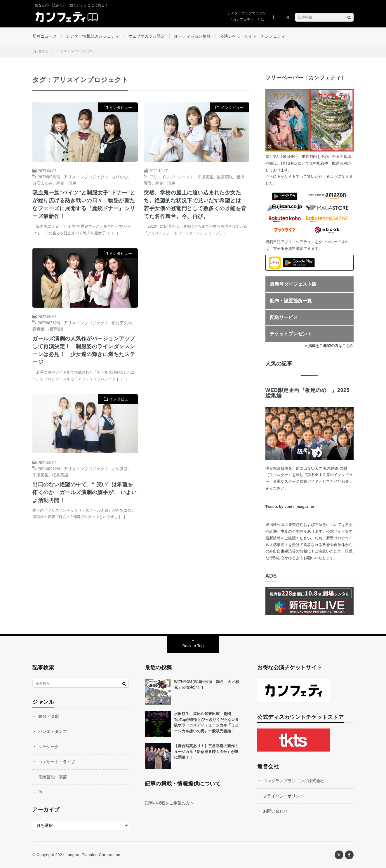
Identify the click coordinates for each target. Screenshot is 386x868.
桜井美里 (60, 475)
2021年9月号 (49, 468)
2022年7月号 (49, 323)
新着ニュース (45, 36)
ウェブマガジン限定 (147, 36)
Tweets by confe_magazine (290, 507)
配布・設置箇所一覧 (291, 301)
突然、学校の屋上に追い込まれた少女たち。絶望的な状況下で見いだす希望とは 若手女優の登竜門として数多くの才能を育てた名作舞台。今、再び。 (195, 204)
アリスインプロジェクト (86, 177)
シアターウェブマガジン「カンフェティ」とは (247, 16)
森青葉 (39, 329)
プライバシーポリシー (284, 796)
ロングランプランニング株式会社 (294, 781)
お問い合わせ (275, 811)
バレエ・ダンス (53, 731)
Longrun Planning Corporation (93, 855)
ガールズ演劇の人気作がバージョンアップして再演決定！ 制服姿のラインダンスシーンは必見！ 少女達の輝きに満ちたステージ (84, 350)
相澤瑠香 (56, 329)
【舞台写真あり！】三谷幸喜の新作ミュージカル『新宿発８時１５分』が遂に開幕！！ (206, 752)
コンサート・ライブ (57, 762)
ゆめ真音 (120, 468)
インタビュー (121, 108)
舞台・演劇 (66, 183)
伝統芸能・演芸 (53, 777)
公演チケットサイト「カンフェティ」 (255, 36)
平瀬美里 (206, 177)
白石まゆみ (43, 183)
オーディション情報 (192, 36)
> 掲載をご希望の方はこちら (329, 346)
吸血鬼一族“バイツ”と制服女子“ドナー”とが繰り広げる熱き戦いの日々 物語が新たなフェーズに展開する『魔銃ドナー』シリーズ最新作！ (84, 204)
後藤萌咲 (225, 177)
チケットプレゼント (291, 334)
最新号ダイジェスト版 (293, 284)
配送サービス (284, 317)
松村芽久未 (122, 323)
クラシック (48, 747)
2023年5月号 (49, 177)
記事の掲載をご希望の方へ (169, 803)
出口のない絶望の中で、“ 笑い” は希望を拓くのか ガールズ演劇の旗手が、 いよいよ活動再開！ (85, 492)
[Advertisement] (196, 308)
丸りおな (120, 177)
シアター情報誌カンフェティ (93, 36)
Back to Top (193, 646)
